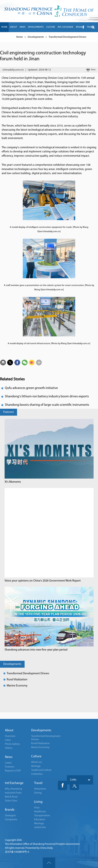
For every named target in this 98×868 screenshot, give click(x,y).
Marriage (39, 824)
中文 (13, 37)
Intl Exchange (14, 783)
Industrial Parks (13, 793)
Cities (8, 740)
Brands (10, 810)
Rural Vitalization (17, 680)
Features (9, 412)
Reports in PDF (13, 771)
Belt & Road (11, 797)
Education (40, 820)
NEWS (23, 27)
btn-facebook (83, 27)
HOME (4, 27)
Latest (8, 763)
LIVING (5, 37)
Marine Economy (17, 686)
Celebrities (37, 774)
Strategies (10, 816)
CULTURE (51, 27)
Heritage (36, 766)
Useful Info (40, 827)
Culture (36, 756)
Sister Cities (11, 801)
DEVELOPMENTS (36, 27)
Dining (38, 793)
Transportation (42, 816)
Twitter (74, 785)
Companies (11, 820)
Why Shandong (13, 789)
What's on (37, 762)
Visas (37, 808)
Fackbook (63, 785)
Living (38, 802)
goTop (49, 863)
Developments (12, 664)
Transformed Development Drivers (28, 674)
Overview (10, 736)
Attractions (40, 789)
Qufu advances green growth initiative (31, 388)
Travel (38, 783)
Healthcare (40, 812)
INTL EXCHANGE (65, 27)
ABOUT (14, 27)
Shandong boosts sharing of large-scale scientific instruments (47, 405)
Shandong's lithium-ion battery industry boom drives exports (47, 397)
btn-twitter (93, 27)
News (9, 757)
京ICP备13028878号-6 (17, 852)
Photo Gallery (12, 744)
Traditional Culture (41, 770)
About (9, 730)
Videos (9, 748)
